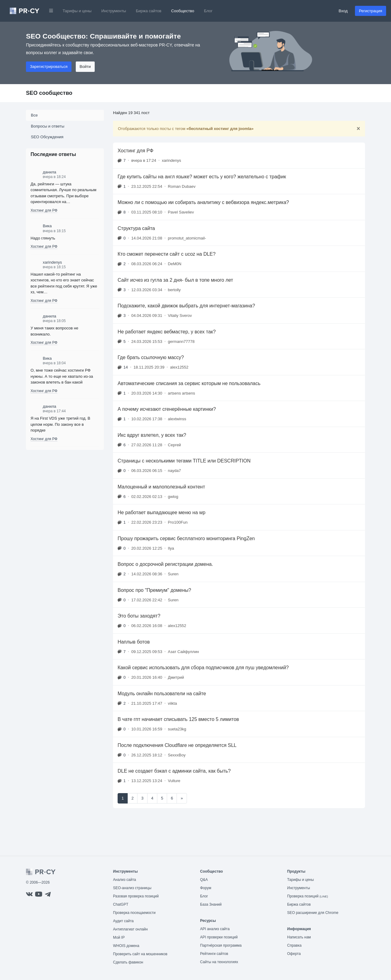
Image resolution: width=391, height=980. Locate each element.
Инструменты (114, 11)
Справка (294, 945)
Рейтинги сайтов (214, 954)
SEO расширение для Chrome (313, 913)
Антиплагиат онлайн (130, 929)
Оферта (294, 954)
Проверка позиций (308, 896)
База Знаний (211, 904)
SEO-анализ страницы (132, 888)
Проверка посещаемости (134, 913)
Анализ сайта (124, 880)
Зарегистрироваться (49, 67)
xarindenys (52, 262)
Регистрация (371, 11)
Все (34, 115)
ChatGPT (121, 904)
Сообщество (183, 11)
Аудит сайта (123, 921)
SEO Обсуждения (47, 137)
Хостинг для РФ (44, 210)
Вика (47, 226)
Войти (85, 67)
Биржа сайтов (149, 11)
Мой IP (119, 937)
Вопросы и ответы (48, 126)
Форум (206, 888)
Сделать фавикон (128, 962)
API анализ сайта (215, 929)
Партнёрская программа (221, 945)
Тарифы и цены (77, 11)
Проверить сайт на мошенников (140, 954)
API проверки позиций (219, 937)
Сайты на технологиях (219, 962)
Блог (208, 11)
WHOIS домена (126, 946)
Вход (343, 11)
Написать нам (299, 937)
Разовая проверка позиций (136, 896)
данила (49, 172)
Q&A (204, 880)
